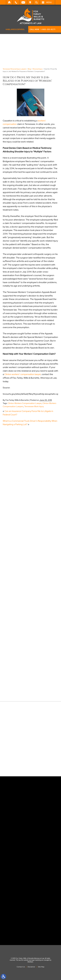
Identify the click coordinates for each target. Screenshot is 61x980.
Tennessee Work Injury (34, 406)
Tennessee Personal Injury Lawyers (15, 69)
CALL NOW (42, 29)
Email (23, 2)
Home (9, 2)
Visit (30, 2)
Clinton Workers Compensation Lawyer (25, 403)
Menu (49, 2)
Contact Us (21, 967)
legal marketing (36, 960)
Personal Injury (38, 69)
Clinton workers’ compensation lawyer (23, 374)
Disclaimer (31, 967)
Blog (29, 69)
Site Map (41, 967)
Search (36, 2)
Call (16, 2)
